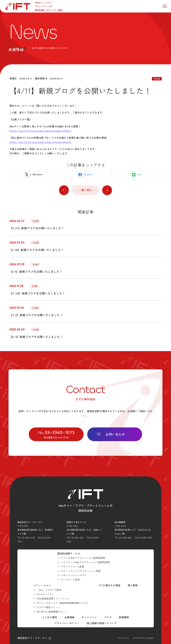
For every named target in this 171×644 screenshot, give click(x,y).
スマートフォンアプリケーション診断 (81, 571)
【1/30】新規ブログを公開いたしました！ (37, 250)
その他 (157, 79)
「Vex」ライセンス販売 (49, 590)
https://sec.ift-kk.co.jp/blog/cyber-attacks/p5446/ (40, 142)
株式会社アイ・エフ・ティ (32, 638)
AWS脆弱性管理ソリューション (54, 599)
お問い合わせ (111, 434)
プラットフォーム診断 (73, 567)
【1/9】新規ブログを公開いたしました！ (36, 272)
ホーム (11, 48)
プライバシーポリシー (67, 623)
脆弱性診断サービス (69, 553)
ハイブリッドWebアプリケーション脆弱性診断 (85, 562)
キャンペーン (89, 617)
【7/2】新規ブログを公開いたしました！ (36, 315)
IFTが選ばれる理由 (110, 585)
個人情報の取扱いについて (102, 623)
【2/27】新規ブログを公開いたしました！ (37, 228)
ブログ (108, 617)
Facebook (85, 175)
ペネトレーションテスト (74, 575)
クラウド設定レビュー (48, 607)
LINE (137, 175)
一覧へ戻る (85, 190)
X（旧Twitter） (34, 175)
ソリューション (42, 585)
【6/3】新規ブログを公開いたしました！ (36, 337)
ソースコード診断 (70, 580)
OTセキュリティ (45, 594)
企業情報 (69, 617)
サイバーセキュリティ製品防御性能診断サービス (62, 603)
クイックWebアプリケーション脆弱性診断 (83, 558)
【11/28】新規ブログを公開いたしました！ (37, 293)
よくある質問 (50, 617)
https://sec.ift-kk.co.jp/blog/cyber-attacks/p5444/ (41, 131)
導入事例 (133, 585)
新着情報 (23, 48)
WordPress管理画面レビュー (52, 612)
